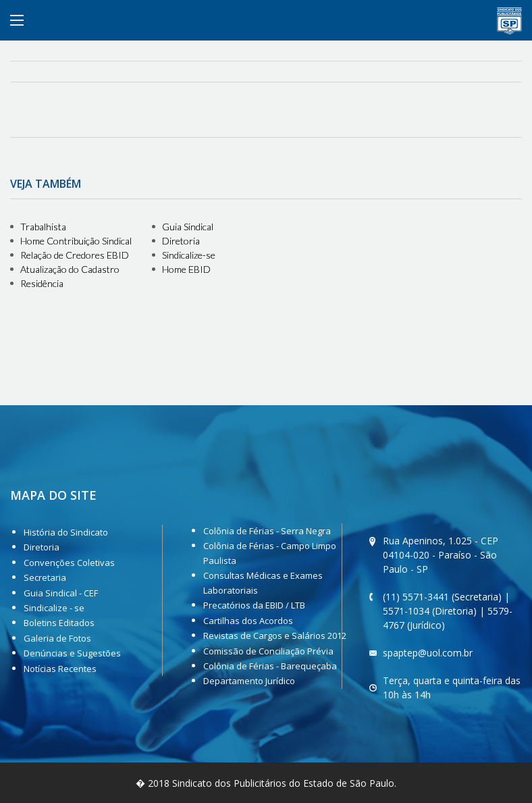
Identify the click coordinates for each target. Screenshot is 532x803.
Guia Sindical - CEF (61, 593)
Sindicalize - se (54, 608)
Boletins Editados (59, 623)
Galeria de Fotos (57, 638)
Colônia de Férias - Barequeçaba (270, 666)
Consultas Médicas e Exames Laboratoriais (263, 583)
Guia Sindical (188, 227)
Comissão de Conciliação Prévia (268, 651)
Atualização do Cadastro (70, 269)
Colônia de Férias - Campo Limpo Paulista (270, 553)
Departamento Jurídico (249, 681)
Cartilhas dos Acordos (248, 621)
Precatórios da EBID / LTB (254, 605)
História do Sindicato (66, 532)
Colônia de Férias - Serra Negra (267, 531)
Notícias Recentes (60, 669)
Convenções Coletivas (69, 563)
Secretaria (45, 577)
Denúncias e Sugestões (72, 653)
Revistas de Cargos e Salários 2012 (275, 636)
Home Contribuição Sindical (76, 241)
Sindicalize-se (189, 255)
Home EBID (186, 269)
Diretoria (181, 241)
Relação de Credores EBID (75, 255)
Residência (42, 283)
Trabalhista (43, 227)
